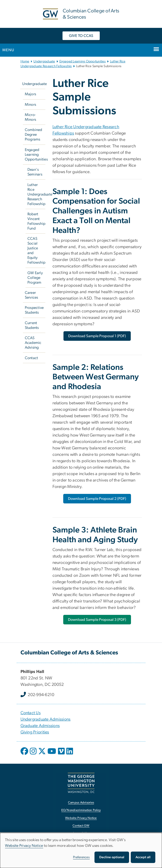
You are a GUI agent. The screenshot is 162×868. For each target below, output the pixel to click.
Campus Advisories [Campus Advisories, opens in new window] (81, 803)
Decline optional (112, 857)
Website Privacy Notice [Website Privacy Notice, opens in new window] (81, 818)
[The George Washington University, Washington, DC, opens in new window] (81, 783)
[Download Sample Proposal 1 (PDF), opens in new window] (97, 336)
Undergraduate (44, 61)
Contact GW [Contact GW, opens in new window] (81, 826)
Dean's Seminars (35, 172)
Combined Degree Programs (34, 135)
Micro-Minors (31, 117)
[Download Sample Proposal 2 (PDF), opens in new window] (97, 499)
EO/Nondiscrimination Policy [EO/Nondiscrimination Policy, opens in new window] (81, 810)
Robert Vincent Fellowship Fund (36, 221)
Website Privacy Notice (24, 846)
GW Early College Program (35, 278)
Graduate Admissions (40, 726)
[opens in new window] (25, 755)
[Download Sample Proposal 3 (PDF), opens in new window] (97, 620)
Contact (31, 358)
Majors (31, 94)
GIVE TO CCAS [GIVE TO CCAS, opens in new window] (81, 36)
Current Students (32, 325)
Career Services (31, 295)
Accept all (143, 857)
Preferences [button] (81, 857)
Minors (31, 105)
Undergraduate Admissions (46, 719)
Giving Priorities (35, 732)
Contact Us (31, 713)
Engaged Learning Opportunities (83, 61)
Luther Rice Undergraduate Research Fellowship (36, 194)
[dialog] (81, 850)
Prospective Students (34, 310)
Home (25, 61)
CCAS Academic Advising (33, 343)
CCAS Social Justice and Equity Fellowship (36, 251)
